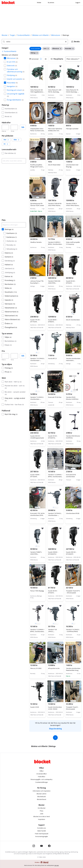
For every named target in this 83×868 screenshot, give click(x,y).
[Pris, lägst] (5, 356)
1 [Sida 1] (55, 738)
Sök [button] (23, 127)
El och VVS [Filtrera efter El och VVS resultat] (12, 62)
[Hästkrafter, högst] (14, 127)
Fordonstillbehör (24, 35)
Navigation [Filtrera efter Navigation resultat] (12, 86)
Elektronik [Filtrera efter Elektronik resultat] (12, 66)
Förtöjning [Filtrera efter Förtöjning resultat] (12, 75)
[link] (9, 51)
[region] (37, 113)
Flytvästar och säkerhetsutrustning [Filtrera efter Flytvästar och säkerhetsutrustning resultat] (16, 70)
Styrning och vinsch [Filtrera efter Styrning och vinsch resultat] (16, 90)
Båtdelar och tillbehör (41, 35)
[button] (75, 42)
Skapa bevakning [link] (55, 729)
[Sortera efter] (73, 59)
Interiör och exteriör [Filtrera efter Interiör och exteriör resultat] (16, 79)
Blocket (5, 35)
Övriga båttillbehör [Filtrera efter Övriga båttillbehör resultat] (15, 100)
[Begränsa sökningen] (14, 225)
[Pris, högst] (14, 356)
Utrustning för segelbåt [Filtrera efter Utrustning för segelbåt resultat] (16, 95)
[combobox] (35, 42)
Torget (12, 35)
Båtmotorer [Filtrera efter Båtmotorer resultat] (13, 58)
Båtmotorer (56, 35)
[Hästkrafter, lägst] (5, 127)
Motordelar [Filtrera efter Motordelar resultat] (12, 83)
